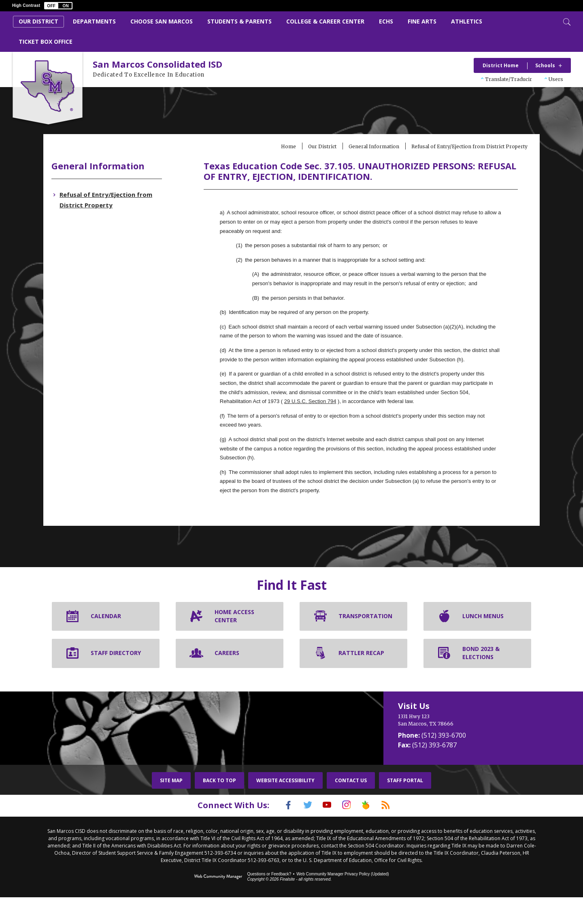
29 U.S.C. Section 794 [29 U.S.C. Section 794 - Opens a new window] (395, 419)
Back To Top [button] (219, 808)
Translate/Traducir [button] (509, 79)
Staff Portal (405, 808)
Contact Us (351, 808)
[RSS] (396, 832)
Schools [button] (545, 65)
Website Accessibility (285, 808)
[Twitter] (302, 832)
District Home (501, 65)
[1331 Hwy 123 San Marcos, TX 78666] (461, 748)
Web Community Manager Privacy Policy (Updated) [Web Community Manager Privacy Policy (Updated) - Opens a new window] (343, 901)
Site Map (171, 808)
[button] (58, 6)
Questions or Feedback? (269, 901)
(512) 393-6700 (444, 763)
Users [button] (556, 79)
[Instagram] (349, 832)
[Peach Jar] (372, 832)
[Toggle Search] (566, 21)
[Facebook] (278, 832)
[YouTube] (325, 832)
